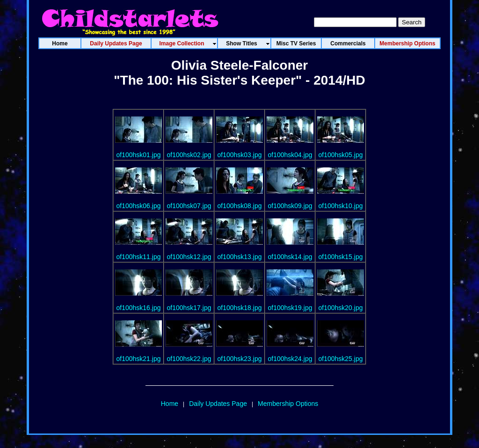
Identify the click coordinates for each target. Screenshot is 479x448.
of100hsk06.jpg (139, 206)
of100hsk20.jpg (341, 308)
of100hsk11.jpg (139, 257)
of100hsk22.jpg (189, 359)
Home (170, 404)
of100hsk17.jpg (189, 308)
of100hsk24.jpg (290, 359)
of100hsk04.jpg (290, 155)
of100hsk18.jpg (240, 308)
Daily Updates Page (218, 404)
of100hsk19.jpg (290, 308)
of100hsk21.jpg (139, 359)
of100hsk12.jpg (189, 257)
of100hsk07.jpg (189, 206)
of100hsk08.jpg (240, 206)
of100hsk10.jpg (341, 206)
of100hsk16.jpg (139, 308)
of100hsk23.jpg (240, 359)
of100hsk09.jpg (290, 206)
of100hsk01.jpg (139, 155)
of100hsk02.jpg (189, 155)
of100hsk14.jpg (290, 257)
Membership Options (288, 404)
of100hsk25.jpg (341, 359)
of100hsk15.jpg (341, 257)
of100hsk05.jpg (341, 155)
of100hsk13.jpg (240, 257)
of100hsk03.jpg (240, 155)
